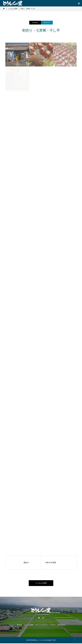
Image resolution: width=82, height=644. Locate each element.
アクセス (53, 626)
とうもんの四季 (41, 583)
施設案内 (19, 626)
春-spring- (35, 23)
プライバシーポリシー (42, 626)
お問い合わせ (61, 626)
